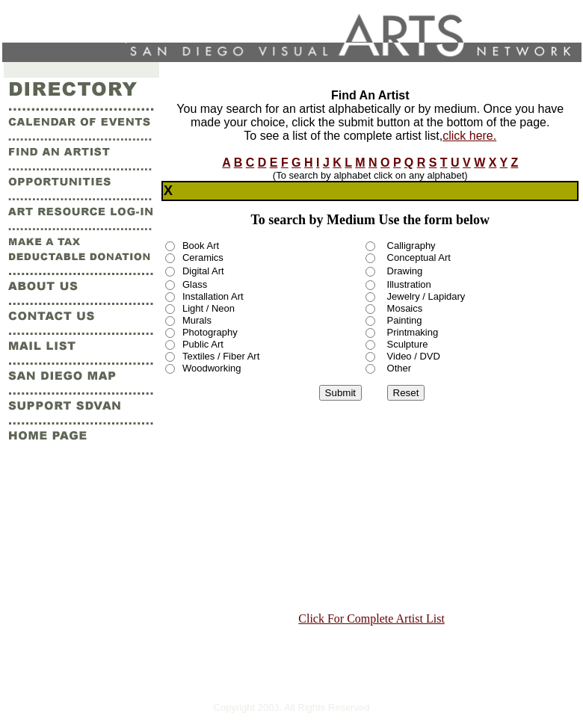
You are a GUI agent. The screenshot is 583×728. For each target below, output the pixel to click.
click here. (469, 136)
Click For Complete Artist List (371, 619)
